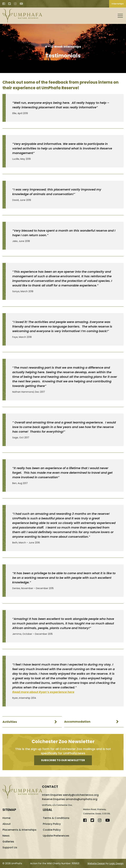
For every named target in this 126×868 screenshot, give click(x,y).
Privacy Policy (52, 824)
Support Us (10, 847)
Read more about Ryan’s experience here (43, 692)
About (7, 824)
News (6, 836)
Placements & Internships (19, 830)
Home (6, 818)
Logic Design (116, 863)
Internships (118, 4)
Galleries (8, 842)
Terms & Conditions (56, 818)
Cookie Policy (52, 830)
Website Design (96, 863)
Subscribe (63, 760)
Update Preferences (56, 836)
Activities (10, 722)
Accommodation (77, 722)
